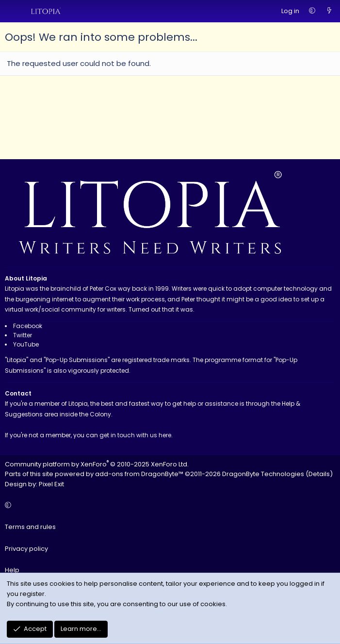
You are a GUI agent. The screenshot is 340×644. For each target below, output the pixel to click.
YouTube (26, 344)
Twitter (23, 335)
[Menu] (13, 11)
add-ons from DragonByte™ (139, 474)
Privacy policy (26, 549)
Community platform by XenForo (97, 464)
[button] (312, 11)
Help (12, 570)
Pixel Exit (51, 484)
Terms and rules (30, 527)
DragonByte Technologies (263, 474)
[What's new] (329, 11)
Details (319, 474)
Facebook (28, 326)
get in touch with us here (135, 435)
